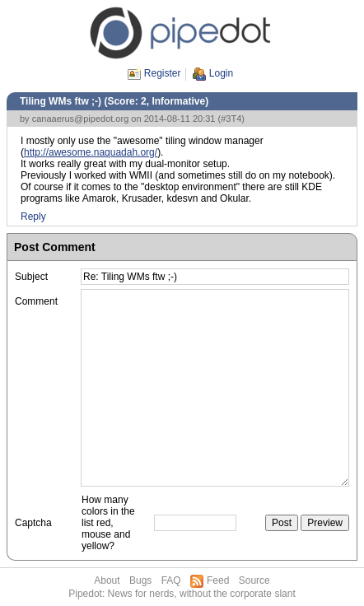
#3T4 (231, 119)
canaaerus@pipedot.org (81, 119)
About (107, 580)
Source (254, 580)
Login (221, 73)
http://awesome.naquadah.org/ (91, 152)
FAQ (171, 580)
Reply (33, 217)
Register (163, 73)
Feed (218, 580)
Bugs (140, 580)
